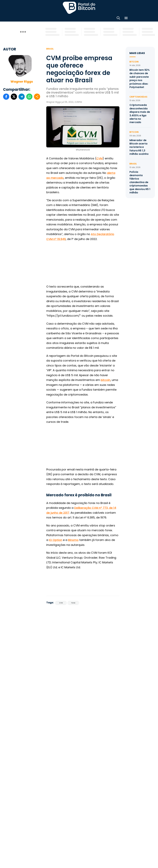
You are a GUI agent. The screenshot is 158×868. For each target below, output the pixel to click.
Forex (73, 603)
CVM (99, 158)
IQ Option (56, 540)
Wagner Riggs (22, 82)
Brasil (50, 49)
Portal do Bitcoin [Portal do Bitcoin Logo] (79, 8)
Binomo (73, 540)
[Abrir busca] (118, 19)
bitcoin (106, 380)
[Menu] (126, 19)
